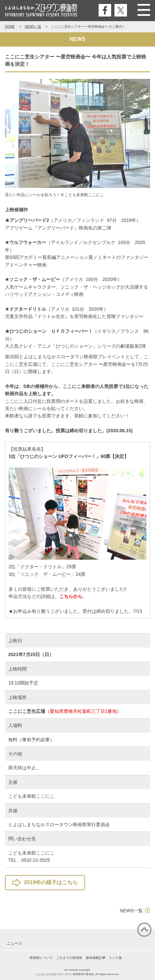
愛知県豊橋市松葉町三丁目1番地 (83, 711)
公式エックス (121, 10)
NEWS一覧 (33, 27)
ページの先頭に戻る (144, 930)
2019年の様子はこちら (51, 882)
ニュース (15, 943)
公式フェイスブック (105, 10)
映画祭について (41, 958)
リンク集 (115, 958)
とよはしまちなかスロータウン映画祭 (41, 11)
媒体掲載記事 (96, 958)
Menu (144, 10)
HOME (10, 27)
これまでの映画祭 (69, 958)
